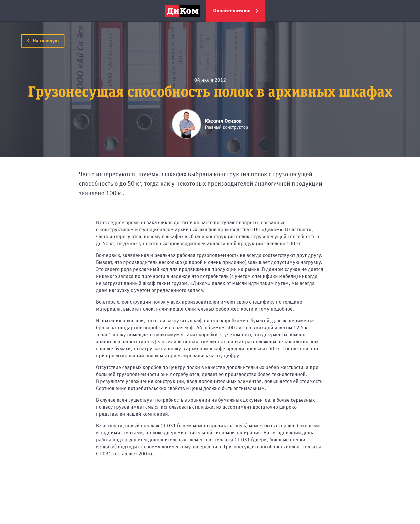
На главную (43, 41)
